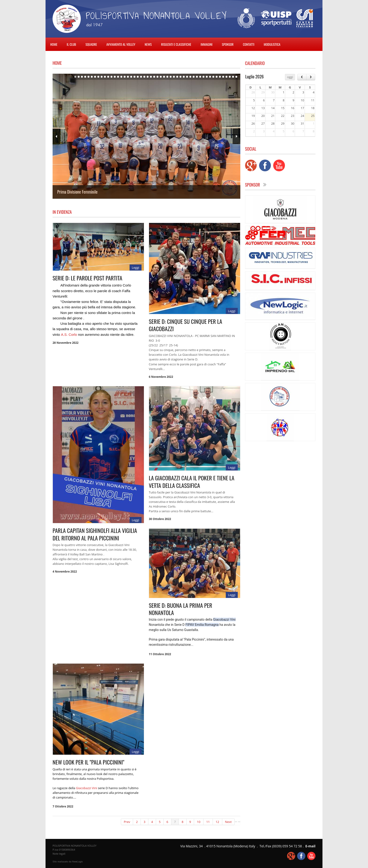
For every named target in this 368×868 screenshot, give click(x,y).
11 (108, 77)
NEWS (148, 44)
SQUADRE (91, 44)
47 (226, 77)
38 (197, 77)
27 (161, 77)
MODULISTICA (272, 44)
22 (144, 77)
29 (167, 77)
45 (220, 77)
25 (154, 77)
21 (141, 77)
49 (233, 77)
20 (138, 77)
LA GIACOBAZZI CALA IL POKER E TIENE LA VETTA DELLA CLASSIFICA (192, 481)
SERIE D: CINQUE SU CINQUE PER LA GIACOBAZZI (186, 325)
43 (213, 77)
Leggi (136, 268)
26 (157, 77)
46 (223, 77)
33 (180, 77)
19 (134, 77)
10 (105, 77)
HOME (54, 44)
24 (151, 77)
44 (217, 77)
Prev (56, 136)
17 (128, 77)
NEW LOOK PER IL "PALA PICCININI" (88, 762)
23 (148, 77)
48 (230, 77)
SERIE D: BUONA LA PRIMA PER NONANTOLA (180, 609)
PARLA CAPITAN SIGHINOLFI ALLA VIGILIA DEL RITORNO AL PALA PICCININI (95, 534)
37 (194, 77)
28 (164, 77)
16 (125, 77)
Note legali (59, 854)
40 (203, 77)
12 (111, 77)
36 (190, 77)
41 (207, 77)
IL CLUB (71, 44)
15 (121, 77)
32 (177, 77)
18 (131, 77)
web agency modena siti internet (68, 862)
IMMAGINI (207, 44)
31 (174, 77)
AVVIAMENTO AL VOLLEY (121, 44)
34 (184, 77)
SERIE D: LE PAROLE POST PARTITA (87, 278)
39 (200, 77)
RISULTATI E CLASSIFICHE (176, 44)
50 (236, 77)
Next (236, 136)
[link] (69, 335)
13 (115, 77)
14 (118, 77)
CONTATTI (249, 44)
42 (210, 77)
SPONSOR (228, 44)
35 (187, 77)
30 (171, 77)
